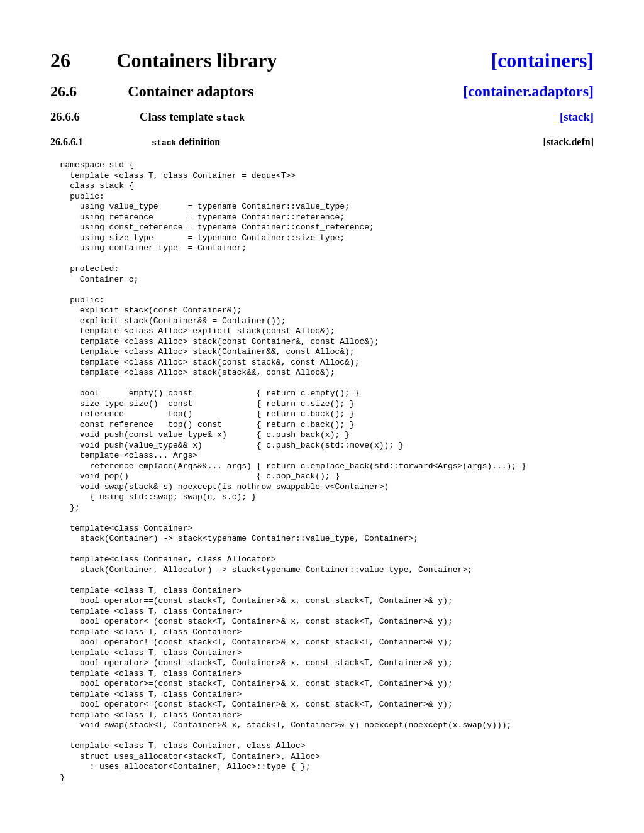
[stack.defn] (569, 141)
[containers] (542, 60)
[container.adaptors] (528, 91)
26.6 (64, 91)
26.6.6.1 (67, 141)
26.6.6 (65, 117)
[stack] (577, 117)
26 (60, 60)
